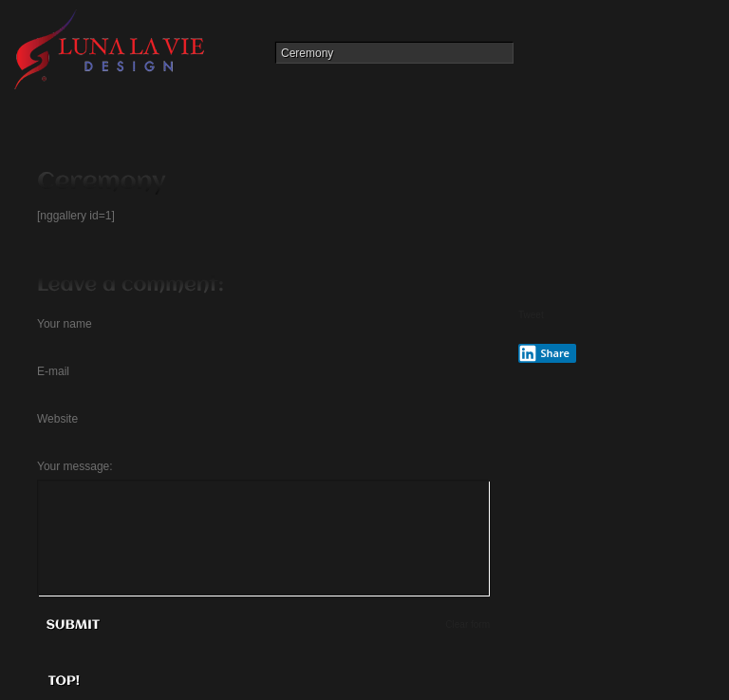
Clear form (467, 624)
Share (544, 353)
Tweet (531, 315)
